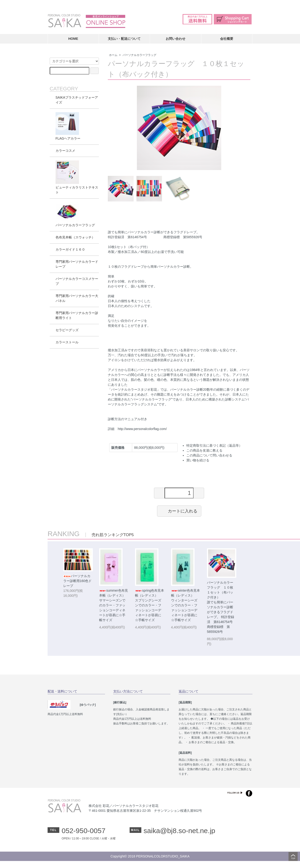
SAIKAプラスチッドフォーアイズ (77, 100)
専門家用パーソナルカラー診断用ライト (77, 315)
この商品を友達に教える (204, 450)
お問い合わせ (176, 39)
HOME (73, 39)
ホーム (113, 55)
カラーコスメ (65, 151)
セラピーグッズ (67, 330)
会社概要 (227, 39)
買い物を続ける (198, 460)
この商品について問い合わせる (209, 455)
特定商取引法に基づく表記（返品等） (214, 445)
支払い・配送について (124, 39)
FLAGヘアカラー (68, 126)
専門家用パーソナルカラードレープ (77, 264)
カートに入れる (179, 511)
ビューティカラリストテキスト (77, 177)
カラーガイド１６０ (70, 249)
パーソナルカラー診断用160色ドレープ (77, 581)
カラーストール (67, 342)
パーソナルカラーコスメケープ (77, 281)
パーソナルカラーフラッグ (139, 55)
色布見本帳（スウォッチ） (75, 237)
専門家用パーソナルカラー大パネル (77, 298)
